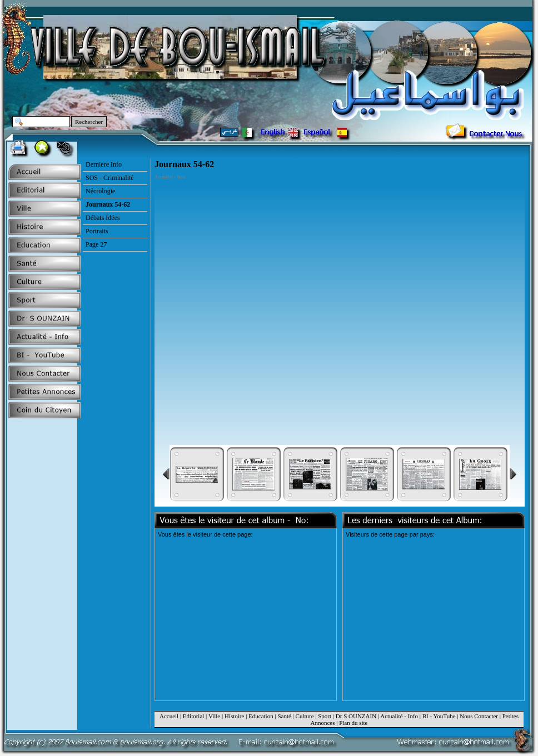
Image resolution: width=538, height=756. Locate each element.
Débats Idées (103, 218)
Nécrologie (100, 191)
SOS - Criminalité (110, 178)
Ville (214, 716)
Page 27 (96, 244)
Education (261, 716)
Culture (305, 716)
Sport (325, 716)
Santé (284, 716)
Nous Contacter (479, 716)
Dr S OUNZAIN (356, 716)
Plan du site (353, 723)
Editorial (194, 716)
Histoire (234, 716)
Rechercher (89, 122)
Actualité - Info (399, 716)
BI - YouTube (439, 716)
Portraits (97, 231)
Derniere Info (104, 164)
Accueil (169, 716)
